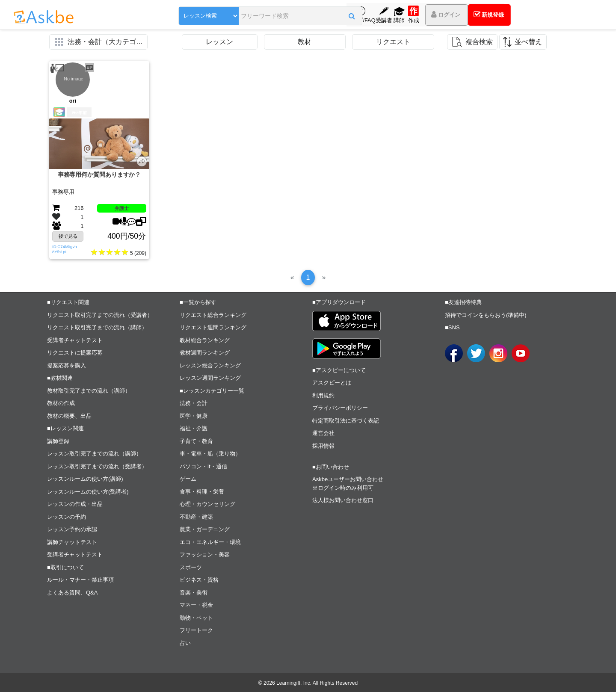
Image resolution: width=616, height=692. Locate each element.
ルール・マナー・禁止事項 (80, 580)
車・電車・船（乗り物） (210, 454)
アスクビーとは (332, 383)
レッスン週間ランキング (210, 378)
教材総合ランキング (205, 340)
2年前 (80, 113)
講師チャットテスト (72, 542)
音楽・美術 (194, 593)
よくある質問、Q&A (72, 593)
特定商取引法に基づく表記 (346, 421)
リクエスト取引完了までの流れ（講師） (97, 327)
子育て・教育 (196, 441)
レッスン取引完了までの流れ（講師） (94, 454)
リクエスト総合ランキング (213, 315)
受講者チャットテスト (75, 340)
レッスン (219, 42)
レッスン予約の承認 (72, 529)
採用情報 (323, 446)
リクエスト (393, 42)
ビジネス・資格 (199, 580)
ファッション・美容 (205, 554)
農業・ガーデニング (205, 529)
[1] (308, 278)
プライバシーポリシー (340, 408)
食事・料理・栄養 (202, 492)
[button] (314, 16)
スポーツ (191, 567)
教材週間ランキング (205, 353)
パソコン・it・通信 (203, 466)
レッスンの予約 (67, 517)
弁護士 (122, 208)
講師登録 (58, 441)
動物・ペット (196, 618)
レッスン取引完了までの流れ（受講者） (97, 466)
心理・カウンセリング (207, 504)
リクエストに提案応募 (75, 353)
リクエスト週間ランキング (213, 327)
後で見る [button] (68, 236)
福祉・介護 (194, 428)
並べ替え (528, 42)
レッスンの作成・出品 (75, 504)
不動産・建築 (196, 517)
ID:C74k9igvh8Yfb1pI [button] (65, 249)
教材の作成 (61, 403)
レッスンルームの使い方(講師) (85, 479)
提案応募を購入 (67, 365)
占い (185, 643)
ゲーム (188, 479)
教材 (305, 42)
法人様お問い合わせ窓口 (343, 500)
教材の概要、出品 (69, 416)
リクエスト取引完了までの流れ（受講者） (100, 315)
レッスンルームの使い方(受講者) (88, 492)
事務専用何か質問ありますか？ (99, 174)
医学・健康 (194, 416)
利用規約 (323, 395)
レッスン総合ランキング (210, 365)
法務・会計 (194, 403)
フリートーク (196, 630)
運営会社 (323, 433)
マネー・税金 (196, 605)
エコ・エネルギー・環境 (210, 542)
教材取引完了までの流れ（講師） (89, 391)
